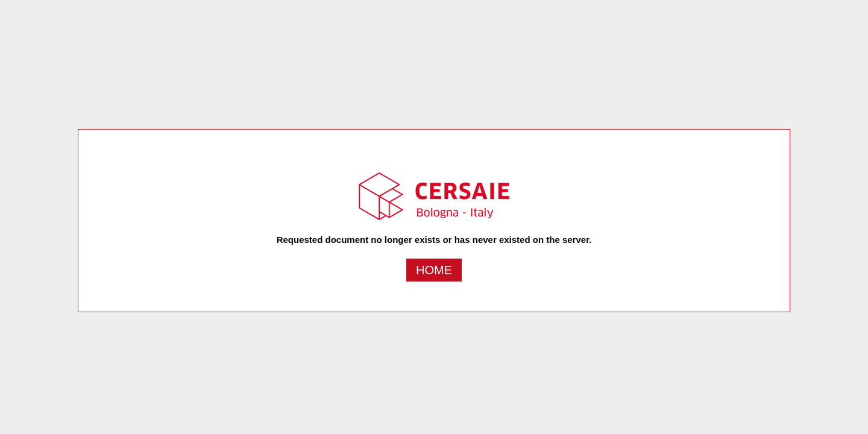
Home (434, 270)
